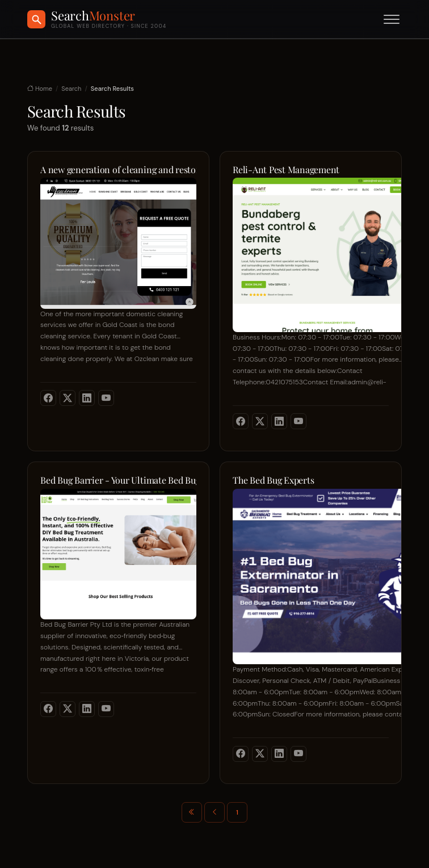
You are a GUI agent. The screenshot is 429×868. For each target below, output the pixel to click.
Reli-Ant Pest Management (286, 170)
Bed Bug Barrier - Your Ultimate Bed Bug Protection (118, 480)
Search (71, 89)
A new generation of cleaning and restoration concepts (118, 170)
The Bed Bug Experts (273, 480)
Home (40, 89)
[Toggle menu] (392, 19)
